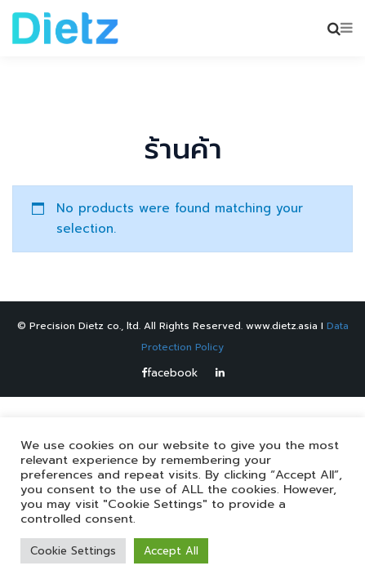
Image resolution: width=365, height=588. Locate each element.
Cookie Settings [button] (73, 551)
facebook (169, 373)
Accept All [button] (171, 551)
